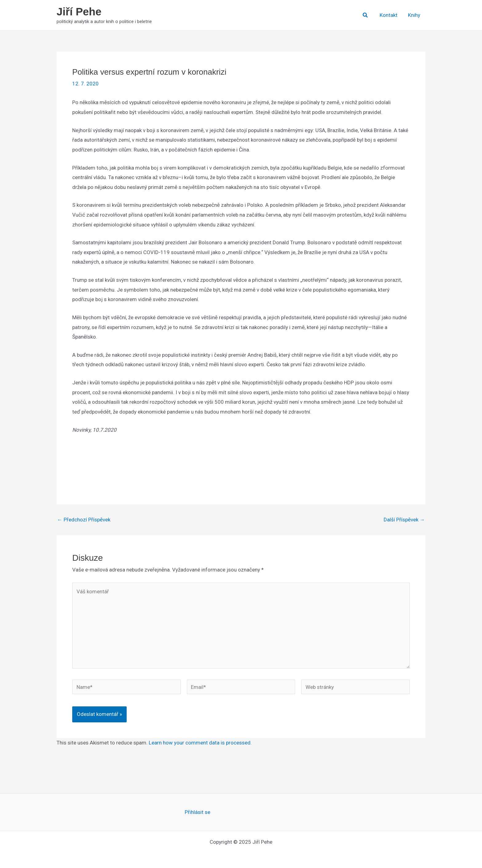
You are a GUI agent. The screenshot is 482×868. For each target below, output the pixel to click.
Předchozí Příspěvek (84, 520)
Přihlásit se (198, 812)
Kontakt (389, 15)
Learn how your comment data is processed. (200, 743)
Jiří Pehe (79, 12)
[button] (365, 15)
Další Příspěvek (404, 520)
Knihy (414, 15)
